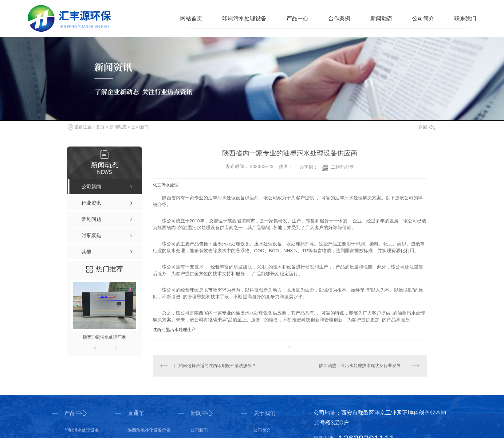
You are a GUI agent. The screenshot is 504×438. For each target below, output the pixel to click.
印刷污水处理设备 (244, 18)
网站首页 (191, 18)
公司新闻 (140, 127)
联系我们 (465, 18)
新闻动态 (381, 18)
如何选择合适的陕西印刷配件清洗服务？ (217, 366)
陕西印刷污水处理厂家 (104, 337)
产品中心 (297, 18)
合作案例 (339, 18)
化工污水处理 (166, 185)
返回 (427, 127)
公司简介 (423, 18)
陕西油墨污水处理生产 (174, 330)
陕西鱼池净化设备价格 (149, 430)
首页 (100, 127)
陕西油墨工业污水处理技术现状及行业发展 (360, 366)
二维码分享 (343, 167)
